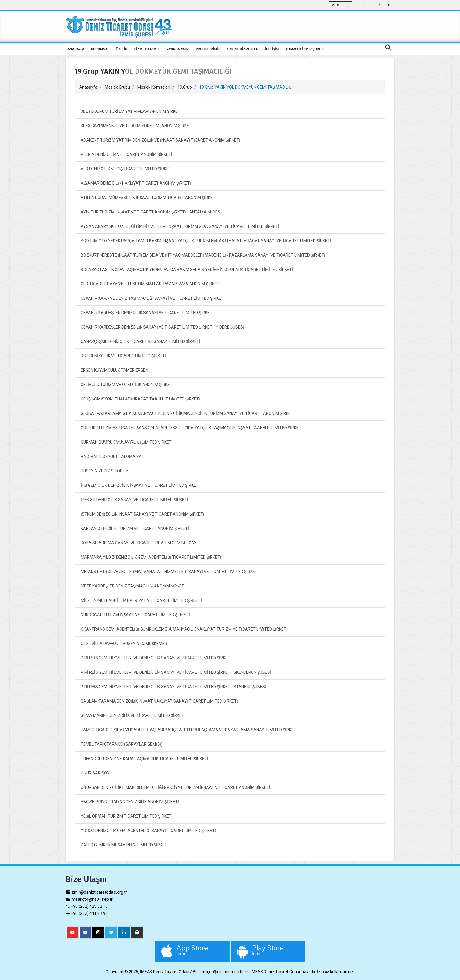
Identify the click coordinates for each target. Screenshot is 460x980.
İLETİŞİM (272, 49)
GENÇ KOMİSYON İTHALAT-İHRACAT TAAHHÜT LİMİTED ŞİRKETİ (140, 399)
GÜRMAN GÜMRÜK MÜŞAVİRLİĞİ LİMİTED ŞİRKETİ (127, 442)
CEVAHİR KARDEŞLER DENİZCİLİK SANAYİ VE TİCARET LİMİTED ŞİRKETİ (147, 313)
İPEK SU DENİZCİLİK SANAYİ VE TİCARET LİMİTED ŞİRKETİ (135, 500)
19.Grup (185, 87)
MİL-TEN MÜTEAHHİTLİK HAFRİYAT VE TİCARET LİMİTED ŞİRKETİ (141, 600)
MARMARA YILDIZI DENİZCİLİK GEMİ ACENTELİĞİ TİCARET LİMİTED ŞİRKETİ (151, 557)
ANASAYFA (76, 49)
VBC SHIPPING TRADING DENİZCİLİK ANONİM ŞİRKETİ (130, 802)
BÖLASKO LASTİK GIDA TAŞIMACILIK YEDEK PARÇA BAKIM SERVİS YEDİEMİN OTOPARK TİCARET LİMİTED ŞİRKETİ (187, 270)
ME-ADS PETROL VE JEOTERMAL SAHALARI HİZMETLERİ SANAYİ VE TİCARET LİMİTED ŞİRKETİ (170, 572)
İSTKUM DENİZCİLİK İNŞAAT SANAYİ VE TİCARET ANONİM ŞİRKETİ (142, 514)
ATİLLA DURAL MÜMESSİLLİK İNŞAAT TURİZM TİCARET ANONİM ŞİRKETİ (149, 198)
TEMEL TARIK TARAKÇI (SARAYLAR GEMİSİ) (122, 744)
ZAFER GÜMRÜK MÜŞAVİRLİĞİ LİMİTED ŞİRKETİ (125, 845)
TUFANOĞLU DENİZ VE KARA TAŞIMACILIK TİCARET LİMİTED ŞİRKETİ (144, 759)
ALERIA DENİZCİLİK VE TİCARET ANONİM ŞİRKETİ (126, 154)
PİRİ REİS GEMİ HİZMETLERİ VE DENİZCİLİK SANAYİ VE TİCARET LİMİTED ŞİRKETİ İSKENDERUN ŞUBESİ (176, 672)
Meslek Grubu (117, 87)
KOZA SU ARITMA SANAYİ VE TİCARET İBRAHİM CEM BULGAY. (139, 543)
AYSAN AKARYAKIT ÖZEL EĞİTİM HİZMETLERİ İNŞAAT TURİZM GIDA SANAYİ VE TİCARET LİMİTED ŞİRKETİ (180, 226)
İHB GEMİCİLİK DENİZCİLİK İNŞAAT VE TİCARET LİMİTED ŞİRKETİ (140, 485)
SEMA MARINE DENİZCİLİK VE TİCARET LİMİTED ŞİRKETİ (133, 715)
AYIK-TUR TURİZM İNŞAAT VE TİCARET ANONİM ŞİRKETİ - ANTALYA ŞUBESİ (151, 212)
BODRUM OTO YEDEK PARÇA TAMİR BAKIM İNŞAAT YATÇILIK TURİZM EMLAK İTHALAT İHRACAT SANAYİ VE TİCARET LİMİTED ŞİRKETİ (206, 241)
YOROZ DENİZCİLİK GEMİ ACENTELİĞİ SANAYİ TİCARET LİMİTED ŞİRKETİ (148, 831)
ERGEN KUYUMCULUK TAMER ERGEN (114, 370)
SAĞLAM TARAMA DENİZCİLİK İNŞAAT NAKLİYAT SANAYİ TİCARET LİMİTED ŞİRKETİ (159, 701)
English (384, 5)
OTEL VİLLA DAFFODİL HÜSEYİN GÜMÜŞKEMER (124, 644)
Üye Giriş (340, 5)
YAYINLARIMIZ (178, 49)
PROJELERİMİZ (208, 49)
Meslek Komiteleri (154, 87)
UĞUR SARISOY (95, 773)
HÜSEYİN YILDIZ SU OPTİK (105, 471)
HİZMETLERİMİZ (147, 49)
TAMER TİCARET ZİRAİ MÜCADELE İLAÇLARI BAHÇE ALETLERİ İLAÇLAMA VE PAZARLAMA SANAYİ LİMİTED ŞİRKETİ (189, 730)
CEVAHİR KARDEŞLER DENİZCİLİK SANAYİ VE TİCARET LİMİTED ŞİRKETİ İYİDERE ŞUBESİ (162, 327)
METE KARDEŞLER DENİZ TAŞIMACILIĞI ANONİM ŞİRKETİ (133, 586)
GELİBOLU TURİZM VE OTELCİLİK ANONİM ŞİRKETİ (127, 385)
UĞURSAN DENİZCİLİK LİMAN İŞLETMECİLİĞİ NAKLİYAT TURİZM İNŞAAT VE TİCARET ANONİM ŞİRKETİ (175, 787)
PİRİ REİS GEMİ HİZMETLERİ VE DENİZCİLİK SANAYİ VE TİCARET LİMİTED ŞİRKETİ (156, 658)
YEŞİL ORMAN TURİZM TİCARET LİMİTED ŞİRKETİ (127, 816)
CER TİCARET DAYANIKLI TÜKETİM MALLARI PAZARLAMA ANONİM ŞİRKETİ (151, 284)
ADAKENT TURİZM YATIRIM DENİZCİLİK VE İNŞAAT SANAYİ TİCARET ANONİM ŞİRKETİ (160, 140)
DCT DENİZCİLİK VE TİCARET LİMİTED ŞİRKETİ (123, 356)
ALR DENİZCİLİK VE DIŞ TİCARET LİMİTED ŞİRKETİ (127, 169)
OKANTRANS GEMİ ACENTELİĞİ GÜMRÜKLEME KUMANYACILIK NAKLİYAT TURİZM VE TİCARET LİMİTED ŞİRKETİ (184, 629)
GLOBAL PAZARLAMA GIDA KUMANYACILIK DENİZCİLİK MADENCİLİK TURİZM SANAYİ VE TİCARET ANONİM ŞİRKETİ (188, 413)
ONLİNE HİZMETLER (243, 49)
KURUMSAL (100, 49)
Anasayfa (88, 87)
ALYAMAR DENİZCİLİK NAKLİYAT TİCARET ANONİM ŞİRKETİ (136, 183)
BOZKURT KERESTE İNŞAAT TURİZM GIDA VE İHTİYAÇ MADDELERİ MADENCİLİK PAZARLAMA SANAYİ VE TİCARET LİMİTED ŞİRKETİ (203, 255)
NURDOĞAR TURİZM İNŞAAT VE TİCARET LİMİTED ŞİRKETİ (135, 615)
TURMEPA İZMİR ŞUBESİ (305, 49)
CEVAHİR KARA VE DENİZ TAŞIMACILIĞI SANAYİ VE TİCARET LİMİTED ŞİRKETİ (153, 298)
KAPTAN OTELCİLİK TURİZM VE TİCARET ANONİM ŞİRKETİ (135, 528)
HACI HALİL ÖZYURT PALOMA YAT (112, 457)
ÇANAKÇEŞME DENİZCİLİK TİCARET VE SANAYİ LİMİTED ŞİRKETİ (141, 341)
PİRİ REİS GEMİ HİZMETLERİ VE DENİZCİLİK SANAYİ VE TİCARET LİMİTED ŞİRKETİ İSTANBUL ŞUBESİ (173, 687)
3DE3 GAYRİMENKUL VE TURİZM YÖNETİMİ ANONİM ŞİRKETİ (137, 126)
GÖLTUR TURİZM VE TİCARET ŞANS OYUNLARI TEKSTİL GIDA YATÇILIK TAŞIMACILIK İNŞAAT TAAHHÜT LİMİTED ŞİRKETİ (192, 428)
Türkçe (364, 5)
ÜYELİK (121, 49)
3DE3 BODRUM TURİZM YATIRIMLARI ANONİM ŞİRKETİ (131, 111)
